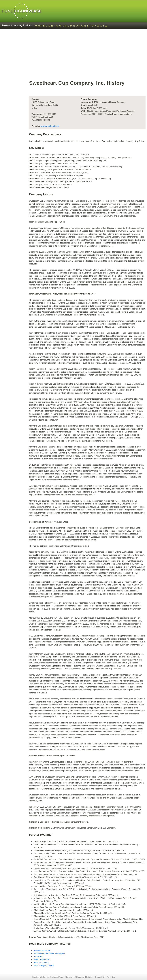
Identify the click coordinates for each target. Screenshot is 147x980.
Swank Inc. (39, 956)
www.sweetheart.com (50, 126)
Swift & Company (41, 962)
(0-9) (37, 26)
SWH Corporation (41, 959)
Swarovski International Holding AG (49, 953)
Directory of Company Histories (79, 977)
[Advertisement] (87, 56)
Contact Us (100, 977)
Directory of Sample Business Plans (48, 977)
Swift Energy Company (44, 965)
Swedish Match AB (42, 951)
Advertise (111, 977)
